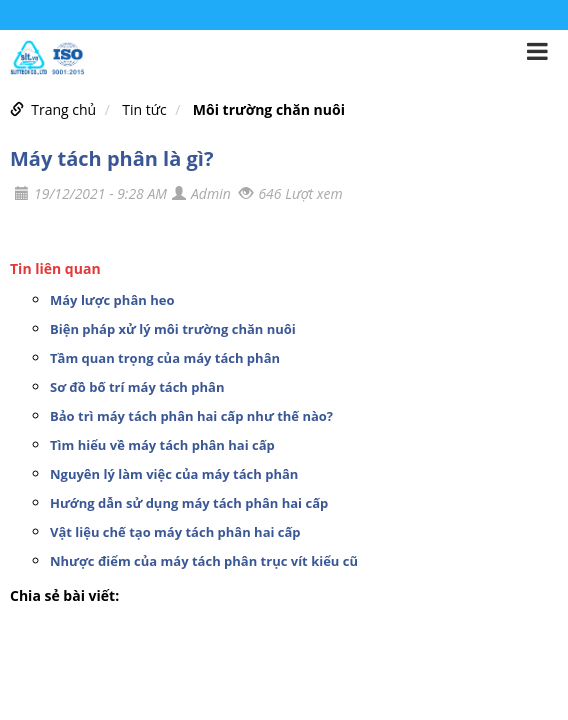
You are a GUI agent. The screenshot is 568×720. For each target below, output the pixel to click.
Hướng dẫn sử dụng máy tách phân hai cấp (189, 503)
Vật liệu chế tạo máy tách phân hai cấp (175, 532)
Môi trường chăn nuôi (269, 109)
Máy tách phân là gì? (111, 158)
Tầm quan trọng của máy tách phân (165, 358)
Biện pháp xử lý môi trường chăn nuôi (173, 329)
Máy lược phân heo (112, 300)
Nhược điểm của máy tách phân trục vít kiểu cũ (204, 561)
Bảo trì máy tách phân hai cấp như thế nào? (191, 416)
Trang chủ (63, 109)
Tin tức (144, 109)
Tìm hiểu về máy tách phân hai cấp (162, 445)
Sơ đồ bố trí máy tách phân (137, 387)
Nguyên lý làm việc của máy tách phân (174, 474)
